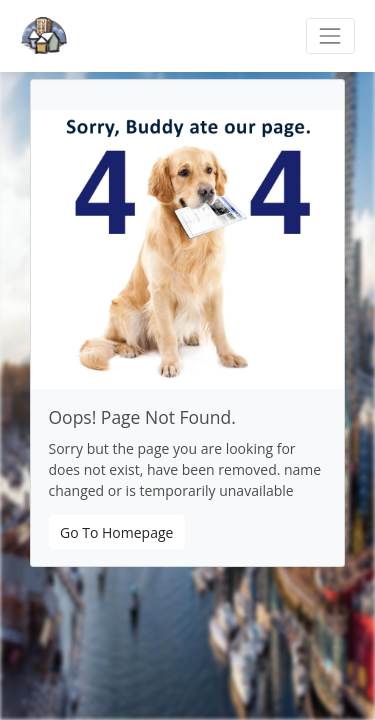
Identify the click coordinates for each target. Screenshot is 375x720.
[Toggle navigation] (330, 35)
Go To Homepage (116, 532)
